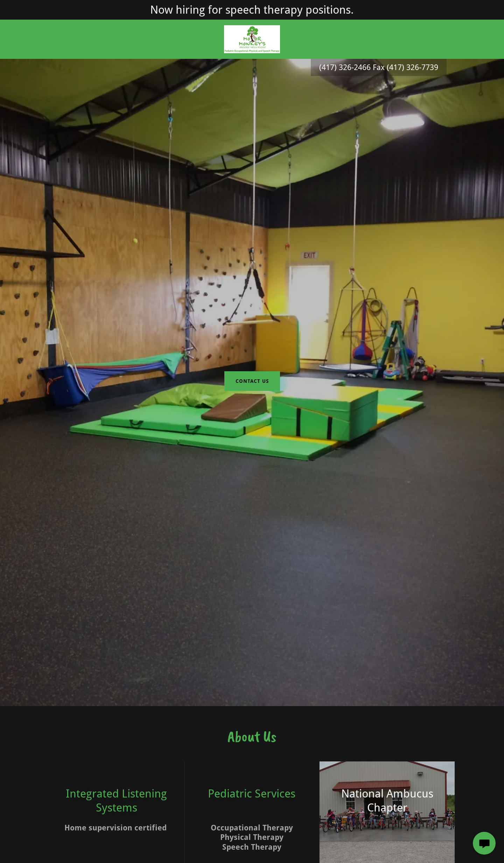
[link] (252, 39)
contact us (252, 381)
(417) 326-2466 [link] (345, 67)
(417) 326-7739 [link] (412, 67)
